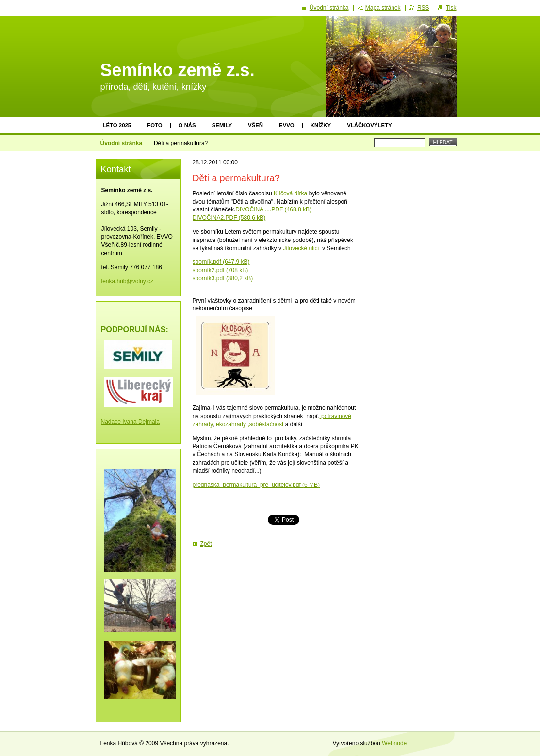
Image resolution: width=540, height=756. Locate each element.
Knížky (321, 125)
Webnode (394, 743)
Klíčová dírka (290, 193)
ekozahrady (231, 424)
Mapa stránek (383, 8)
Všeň (255, 125)
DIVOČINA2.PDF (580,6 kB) (229, 218)
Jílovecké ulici (300, 248)
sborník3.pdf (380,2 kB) (223, 278)
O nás (187, 125)
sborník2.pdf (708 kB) (221, 270)
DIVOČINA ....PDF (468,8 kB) (273, 209)
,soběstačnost (265, 424)
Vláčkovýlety (369, 125)
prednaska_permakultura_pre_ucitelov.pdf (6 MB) (256, 485)
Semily (222, 125)
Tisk (451, 8)
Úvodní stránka (122, 143)
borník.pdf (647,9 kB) (223, 262)
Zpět (206, 544)
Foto (155, 125)
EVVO (287, 125)
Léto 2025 (117, 125)
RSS (423, 8)
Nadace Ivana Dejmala (130, 422)
